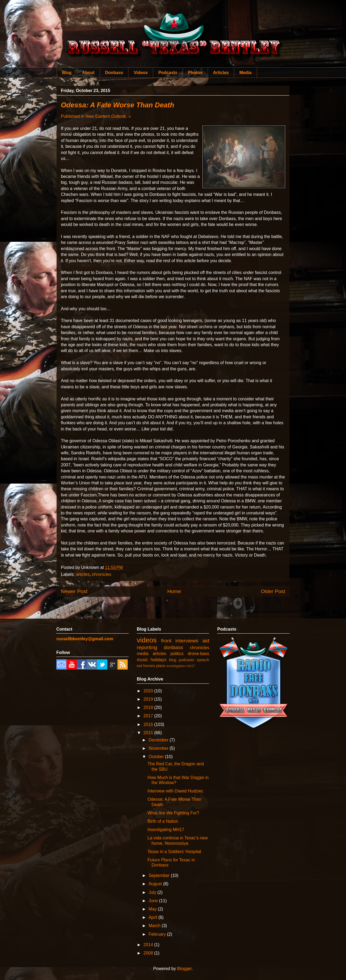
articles (83, 574)
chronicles (102, 574)
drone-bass (198, 654)
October (157, 757)
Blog (67, 73)
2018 (149, 707)
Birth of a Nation (163, 821)
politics (177, 654)
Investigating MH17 (166, 830)
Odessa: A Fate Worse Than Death (117, 105)
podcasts (187, 660)
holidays (159, 660)
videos (147, 640)
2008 (149, 953)
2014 (149, 945)
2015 (149, 733)
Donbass (114, 73)
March (155, 926)
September (160, 875)
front (166, 641)
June (154, 901)
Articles (221, 73)
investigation (176, 666)
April (153, 917)
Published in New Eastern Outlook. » (96, 116)
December (159, 740)
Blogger (184, 969)
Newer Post (74, 591)
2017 (149, 716)
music (142, 660)
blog (173, 660)
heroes (149, 666)
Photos (195, 73)
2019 (149, 699)
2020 (149, 691)
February (158, 934)
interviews (187, 641)
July (153, 892)
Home (174, 591)
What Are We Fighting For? (173, 813)
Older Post (273, 591)
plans (161, 666)
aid (206, 641)
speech (203, 660)
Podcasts (168, 73)
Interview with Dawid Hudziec (175, 791)
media (143, 654)
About (88, 73)
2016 (149, 724)
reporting (147, 647)
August (156, 884)
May (153, 909)
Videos (141, 73)
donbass (174, 647)
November (159, 748)
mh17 (191, 666)
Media (245, 73)
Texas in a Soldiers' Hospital (174, 852)
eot (139, 666)
